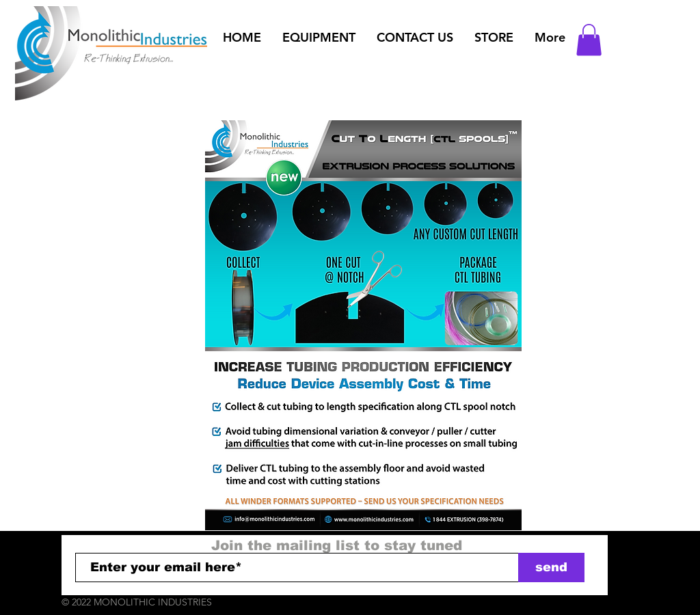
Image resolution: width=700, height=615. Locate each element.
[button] (319, 38)
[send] (551, 568)
